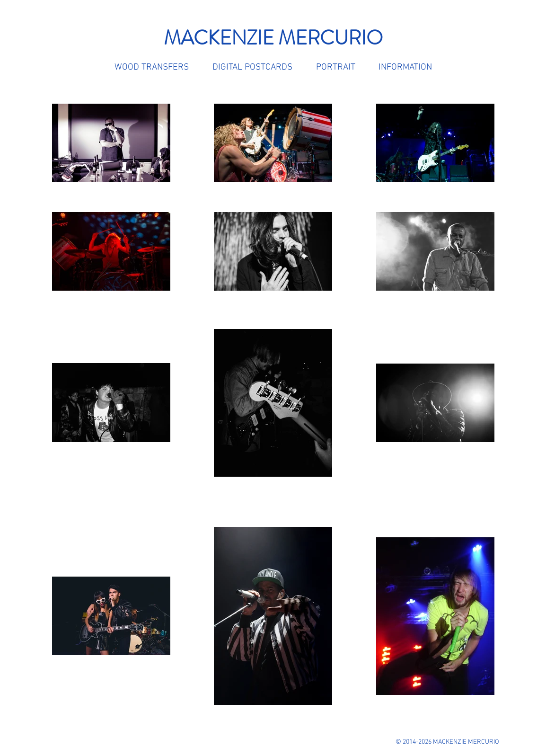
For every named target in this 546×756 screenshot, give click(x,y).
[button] (405, 68)
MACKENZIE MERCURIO (273, 38)
